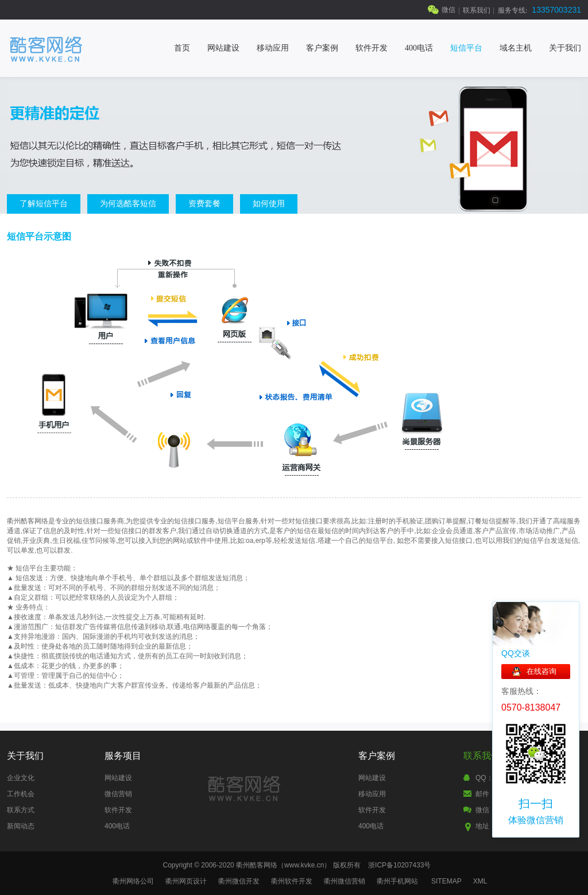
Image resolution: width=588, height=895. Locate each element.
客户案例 (322, 48)
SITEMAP (446, 881)
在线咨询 (541, 671)
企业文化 (21, 778)
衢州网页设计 (186, 881)
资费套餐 (204, 203)
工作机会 (21, 794)
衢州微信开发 (239, 881)
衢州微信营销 (345, 881)
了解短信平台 (44, 203)
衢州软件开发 (292, 881)
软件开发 (372, 48)
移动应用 (273, 48)
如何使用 (269, 203)
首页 (182, 48)
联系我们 (477, 10)
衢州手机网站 (397, 881)
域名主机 (516, 48)
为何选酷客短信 (128, 203)
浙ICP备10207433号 (399, 865)
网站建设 (223, 48)
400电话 (419, 48)
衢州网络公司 (133, 881)
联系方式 (21, 810)
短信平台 (466, 48)
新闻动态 (21, 826)
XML (480, 881)
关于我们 (565, 48)
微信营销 (118, 794)
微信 (448, 10)
